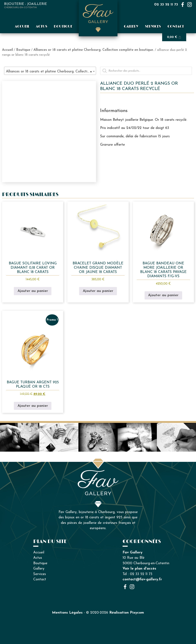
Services (153, 27)
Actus (42, 27)
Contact (176, 27)
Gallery (131, 27)
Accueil (22, 27)
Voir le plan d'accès (139, 569)
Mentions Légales (67, 613)
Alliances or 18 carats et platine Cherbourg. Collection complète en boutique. (94, 50)
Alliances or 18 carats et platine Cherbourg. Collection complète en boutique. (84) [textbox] (51, 72)
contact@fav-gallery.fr (142, 579)
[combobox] (50, 71)
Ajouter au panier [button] (33, 291)
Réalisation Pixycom (127, 613)
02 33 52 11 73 (166, 5)
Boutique (63, 27)
